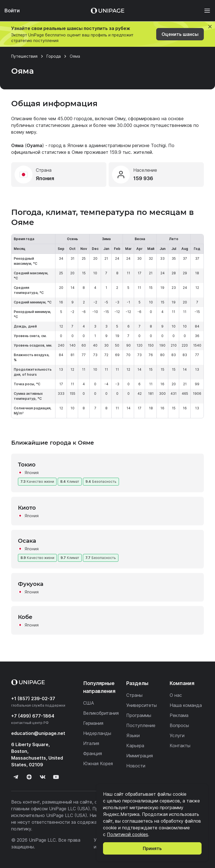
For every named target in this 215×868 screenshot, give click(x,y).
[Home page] (107, 11)
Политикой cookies (128, 834)
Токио (27, 465)
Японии (75, 145)
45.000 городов (75, 119)
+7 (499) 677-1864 (33, 716)
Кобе (25, 617)
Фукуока (31, 584)
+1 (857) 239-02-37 (33, 698)
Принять (152, 848)
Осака (27, 541)
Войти (12, 11)
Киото (27, 508)
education (38, 733)
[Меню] (204, 11)
